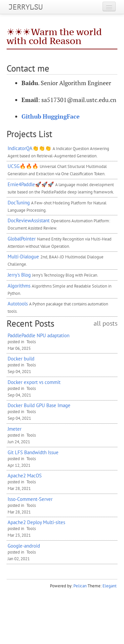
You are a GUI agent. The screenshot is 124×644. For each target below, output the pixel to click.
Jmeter (15, 429)
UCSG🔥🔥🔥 (23, 166)
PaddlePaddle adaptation (39, 335)
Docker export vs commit (34, 382)
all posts (105, 323)
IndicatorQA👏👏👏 (29, 148)
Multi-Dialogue (23, 256)
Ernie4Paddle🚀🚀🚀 (31, 184)
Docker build (21, 358)
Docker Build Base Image (39, 405)
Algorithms (19, 286)
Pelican (80, 586)
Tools (31, 342)
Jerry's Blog (19, 275)
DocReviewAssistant (29, 220)
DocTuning (19, 202)
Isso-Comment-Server (30, 499)
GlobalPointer (22, 239)
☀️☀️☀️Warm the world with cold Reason (54, 36)
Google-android (24, 546)
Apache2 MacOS (25, 475)
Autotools (18, 303)
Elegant (109, 586)
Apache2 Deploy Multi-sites (36, 522)
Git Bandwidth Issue (33, 452)
